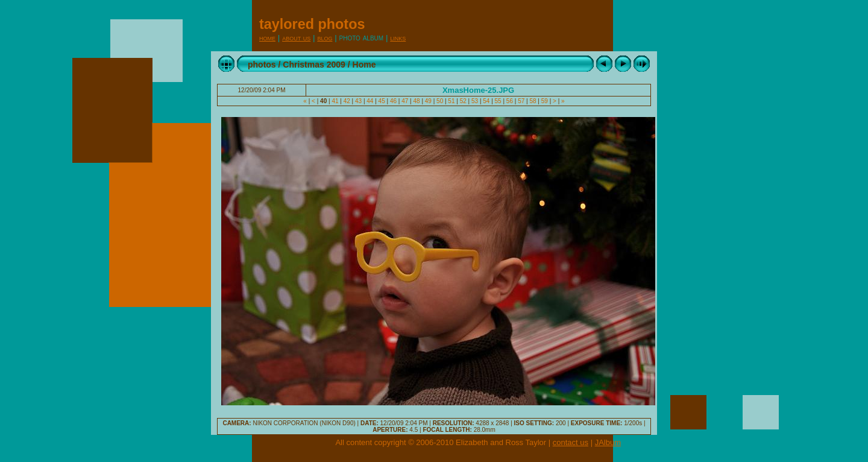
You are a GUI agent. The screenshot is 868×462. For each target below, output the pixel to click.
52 (463, 101)
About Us (296, 38)
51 (452, 101)
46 (393, 101)
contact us (571, 442)
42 (347, 101)
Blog (325, 38)
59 (545, 101)
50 (440, 101)
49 (428, 101)
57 (521, 101)
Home (267, 38)
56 (510, 101)
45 (382, 101)
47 (405, 101)
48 (417, 101)
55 (498, 101)
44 (370, 101)
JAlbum (608, 442)
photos (262, 65)
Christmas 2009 (314, 65)
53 (475, 101)
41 (335, 101)
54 (486, 101)
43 (358, 101)
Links (398, 38)
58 (533, 101)
